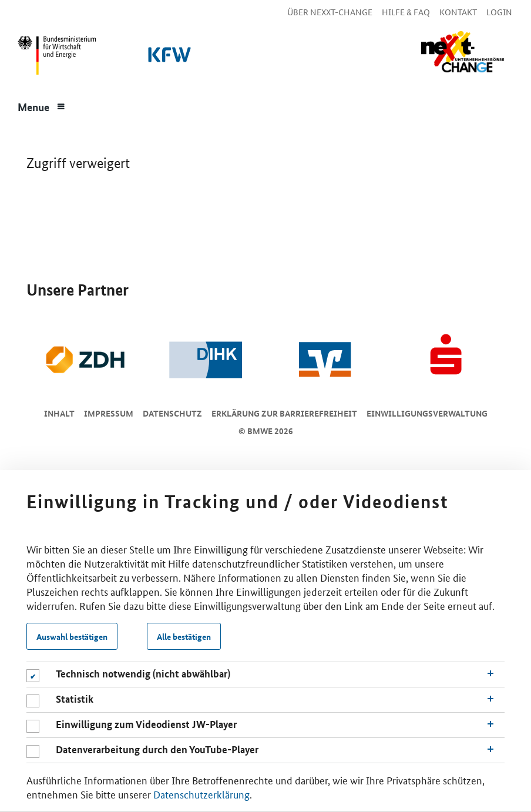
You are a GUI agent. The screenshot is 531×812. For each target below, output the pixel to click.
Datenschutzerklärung (201, 794)
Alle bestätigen (184, 636)
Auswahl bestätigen (72, 636)
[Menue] (42, 106)
